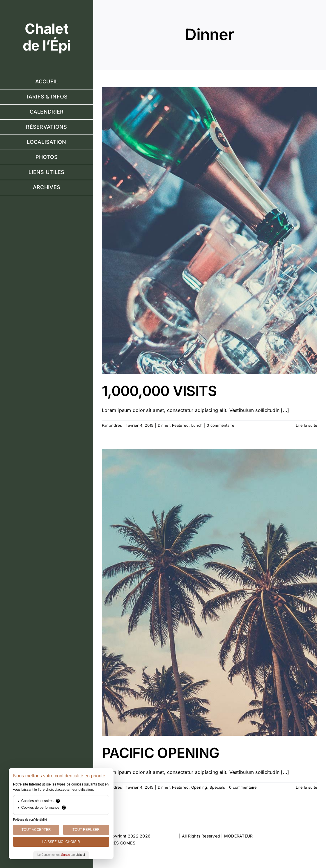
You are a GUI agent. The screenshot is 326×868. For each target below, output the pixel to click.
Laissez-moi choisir (61, 842)
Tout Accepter (36, 830)
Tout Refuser (86, 830)
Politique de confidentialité (30, 820)
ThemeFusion (165, 836)
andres (116, 425)
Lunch (197, 425)
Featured (180, 425)
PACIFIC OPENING (161, 753)
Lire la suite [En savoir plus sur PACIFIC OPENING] (306, 787)
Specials (217, 787)
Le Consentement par (61, 855)
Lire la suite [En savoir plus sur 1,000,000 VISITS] (306, 425)
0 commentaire (220, 425)
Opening (199, 787)
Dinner (164, 425)
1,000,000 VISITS (159, 391)
